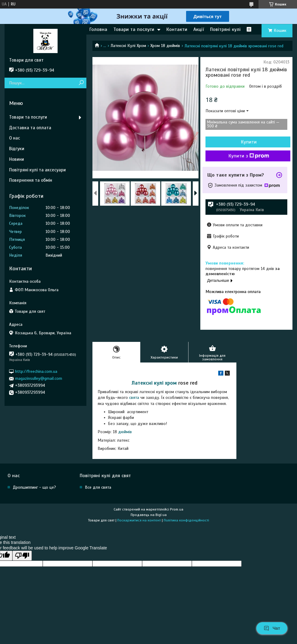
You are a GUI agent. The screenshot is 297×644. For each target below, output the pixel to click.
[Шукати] (81, 83)
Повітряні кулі (225, 29)
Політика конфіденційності (186, 520)
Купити (249, 142)
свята (134, 398)
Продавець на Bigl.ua (149, 515)
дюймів (125, 432)
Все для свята (98, 487)
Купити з (249, 156)
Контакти (177, 29)
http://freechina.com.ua (36, 371)
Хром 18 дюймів (165, 46)
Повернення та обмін (31, 180)
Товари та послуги (134, 29)
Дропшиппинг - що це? (34, 487)
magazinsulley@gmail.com (39, 378)
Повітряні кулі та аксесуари (37, 170)
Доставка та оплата (30, 128)
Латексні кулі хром (154, 383)
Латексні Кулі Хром (128, 46)
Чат (272, 628)
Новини (17, 159)
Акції (199, 29)
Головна (98, 29)
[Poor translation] (22, 556)
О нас (15, 138)
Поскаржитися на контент (139, 520)
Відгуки (17, 149)
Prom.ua (177, 509)
